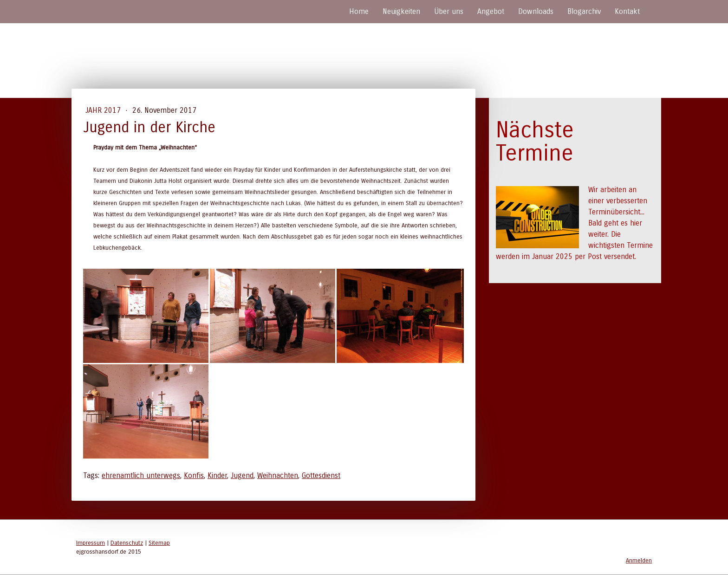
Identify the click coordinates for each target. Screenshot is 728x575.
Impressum (91, 543)
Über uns (449, 11)
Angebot (491, 11)
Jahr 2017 (104, 110)
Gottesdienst (321, 475)
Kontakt (627, 11)
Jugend (242, 475)
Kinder (217, 475)
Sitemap (159, 543)
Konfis (194, 475)
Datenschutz (127, 543)
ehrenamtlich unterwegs (141, 475)
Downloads (536, 11)
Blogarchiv (584, 11)
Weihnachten (278, 475)
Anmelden (639, 560)
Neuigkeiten (401, 11)
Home (359, 11)
